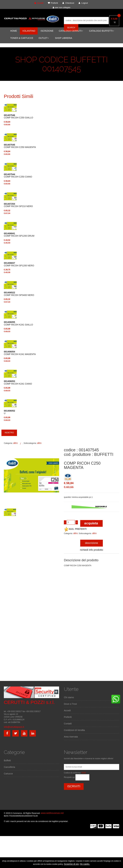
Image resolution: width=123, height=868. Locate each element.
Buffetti (7, 760)
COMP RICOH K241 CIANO (18, 382)
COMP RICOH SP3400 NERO (19, 294)
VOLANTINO (29, 31)
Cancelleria (9, 767)
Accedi (67, 710)
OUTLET (44, 38)
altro (15, 443)
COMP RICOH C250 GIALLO (18, 116)
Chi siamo (69, 697)
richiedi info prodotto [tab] (91, 550)
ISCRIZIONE (47, 31)
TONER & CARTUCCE (22, 38)
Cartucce (8, 774)
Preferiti (68, 717)
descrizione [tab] (92, 543)
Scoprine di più (71, 864)
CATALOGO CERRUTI (71, 31)
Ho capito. (85, 864)
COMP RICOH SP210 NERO (18, 205)
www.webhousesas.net (52, 813)
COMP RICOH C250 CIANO (18, 176)
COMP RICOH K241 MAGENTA (20, 353)
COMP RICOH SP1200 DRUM (19, 235)
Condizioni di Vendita (74, 730)
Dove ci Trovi (70, 704)
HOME (14, 31)
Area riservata (71, 737)
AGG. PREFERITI (75, 529)
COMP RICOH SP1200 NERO (19, 264)
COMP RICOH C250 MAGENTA (20, 146)
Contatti (68, 724)
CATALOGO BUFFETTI (102, 31)
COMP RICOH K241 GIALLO (18, 323)
